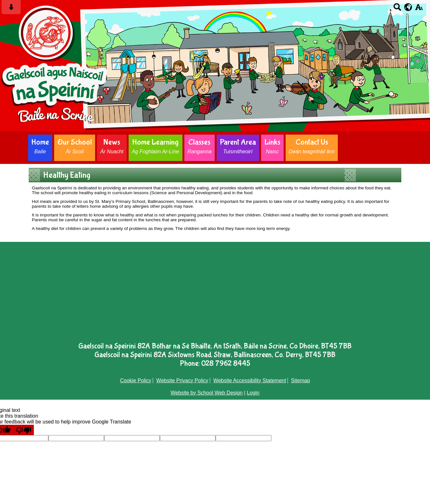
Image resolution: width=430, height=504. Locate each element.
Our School (75, 146)
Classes (200, 146)
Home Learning (156, 146)
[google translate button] (408, 7)
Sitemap (301, 380)
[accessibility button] (419, 9)
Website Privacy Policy (182, 380)
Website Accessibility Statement (250, 380)
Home (40, 146)
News (112, 146)
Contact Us (312, 146)
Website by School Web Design (207, 393)
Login (253, 393)
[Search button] (397, 9)
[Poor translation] (24, 430)
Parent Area (238, 146)
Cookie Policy (136, 380)
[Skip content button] (11, 9)
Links (272, 146)
